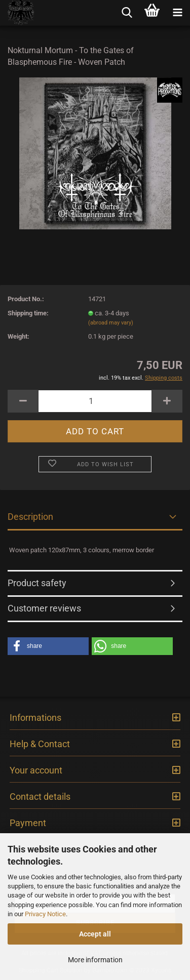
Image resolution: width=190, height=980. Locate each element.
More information (95, 960)
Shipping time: (28, 313)
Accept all (95, 934)
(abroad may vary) (111, 323)
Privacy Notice (45, 914)
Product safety (37, 583)
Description (30, 517)
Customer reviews (44, 608)
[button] (48, 646)
